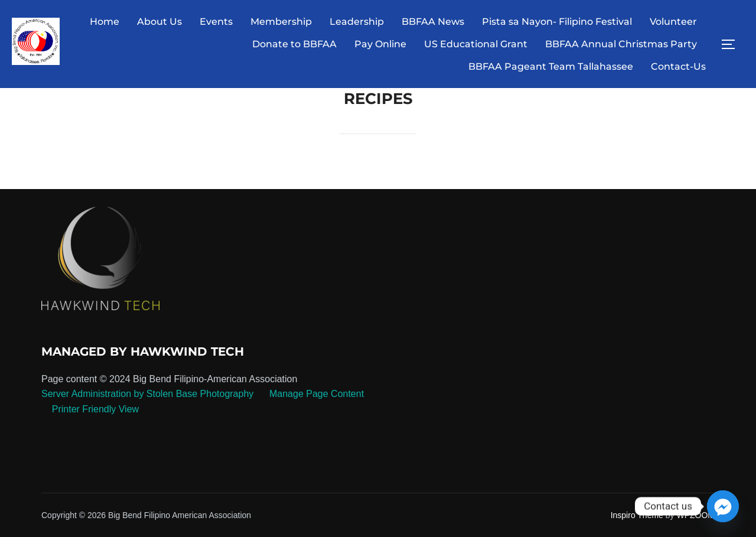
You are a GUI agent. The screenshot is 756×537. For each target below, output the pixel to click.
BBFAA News (433, 22)
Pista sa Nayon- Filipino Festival (557, 22)
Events (216, 22)
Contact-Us (678, 66)
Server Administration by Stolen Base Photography (147, 394)
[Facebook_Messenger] (723, 506)
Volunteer (673, 22)
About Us (159, 22)
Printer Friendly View (95, 409)
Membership (281, 22)
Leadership (357, 22)
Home (105, 22)
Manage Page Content (316, 394)
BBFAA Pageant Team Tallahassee (551, 66)
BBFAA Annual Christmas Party (621, 44)
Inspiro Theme (637, 515)
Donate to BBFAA (294, 44)
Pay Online (380, 44)
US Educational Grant (476, 44)
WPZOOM (695, 515)
